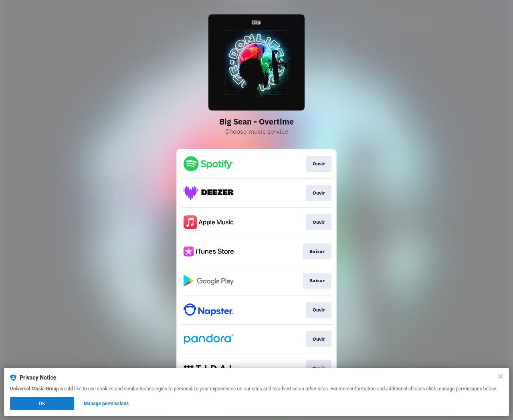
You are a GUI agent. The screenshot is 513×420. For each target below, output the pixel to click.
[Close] (501, 376)
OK (42, 404)
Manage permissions (106, 404)
